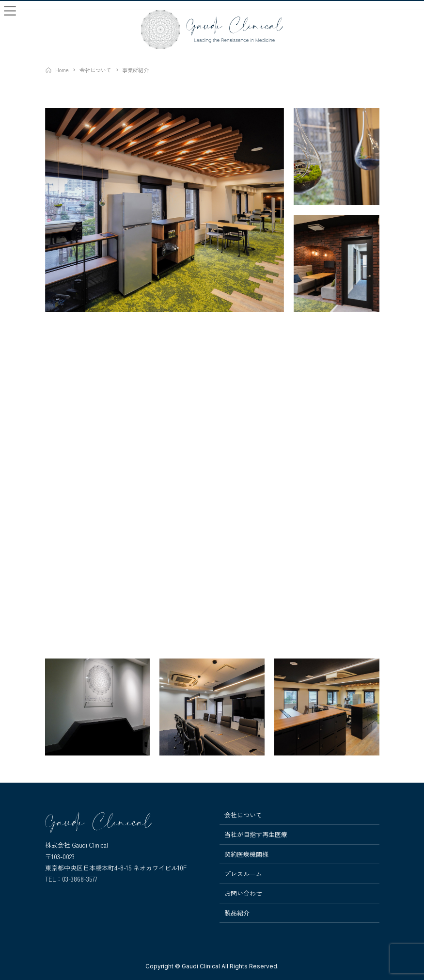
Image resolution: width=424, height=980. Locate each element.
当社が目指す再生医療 (256, 835)
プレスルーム (243, 874)
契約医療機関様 (246, 854)
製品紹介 (237, 913)
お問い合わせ (243, 893)
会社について (243, 815)
